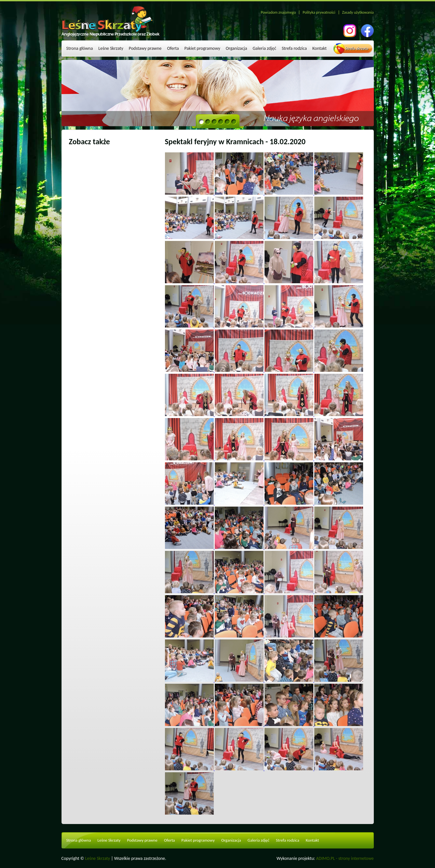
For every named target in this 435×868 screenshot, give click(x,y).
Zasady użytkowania (358, 12)
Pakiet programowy (202, 48)
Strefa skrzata (357, 48)
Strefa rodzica (294, 48)
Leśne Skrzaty (111, 48)
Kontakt (319, 48)
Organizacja (237, 48)
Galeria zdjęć (264, 48)
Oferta (173, 48)
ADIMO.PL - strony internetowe (345, 858)
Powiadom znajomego (279, 12)
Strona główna (80, 48)
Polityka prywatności (319, 12)
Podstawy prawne (145, 48)
